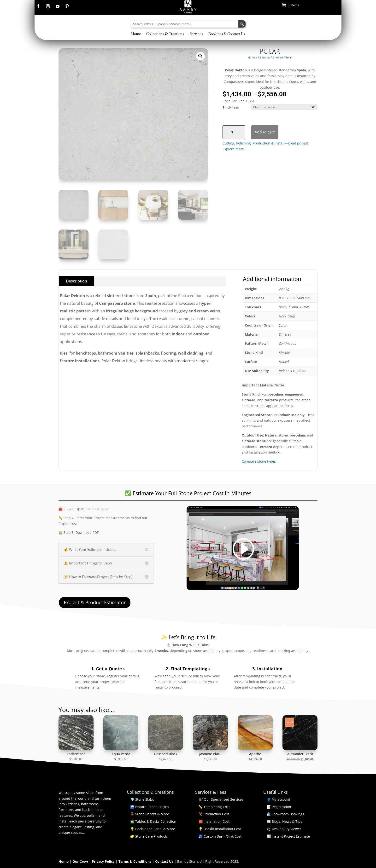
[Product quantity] (234, 132)
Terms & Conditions (135, 861)
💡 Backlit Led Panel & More (153, 829)
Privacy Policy (104, 861)
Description (76, 281)
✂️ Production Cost (214, 814)
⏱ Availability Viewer (284, 829)
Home (136, 34)
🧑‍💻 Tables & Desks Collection (153, 821)
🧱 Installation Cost (214, 821)
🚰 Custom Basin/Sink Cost (220, 836)
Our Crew (81, 861)
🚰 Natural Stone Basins (150, 807)
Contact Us (165, 861)
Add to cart (265, 132)
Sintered (278, 57)
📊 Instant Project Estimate (288, 836)
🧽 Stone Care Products (149, 836)
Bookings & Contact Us (227, 34)
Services (196, 34)
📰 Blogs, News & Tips (284, 821)
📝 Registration (279, 807)
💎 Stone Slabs (142, 799)
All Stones (264, 57)
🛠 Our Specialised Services (221, 799)
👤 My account (278, 799)
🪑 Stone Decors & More (150, 814)
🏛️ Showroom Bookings (285, 814)
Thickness (231, 107)
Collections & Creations (165, 34)
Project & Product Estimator (95, 602)
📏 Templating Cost (214, 807)
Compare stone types (259, 461)
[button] (200, 56)
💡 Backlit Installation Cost (220, 829)
